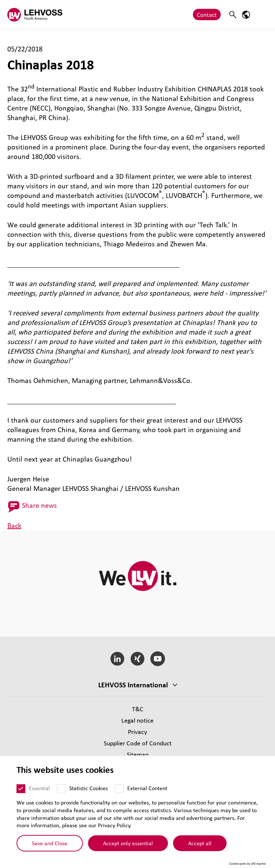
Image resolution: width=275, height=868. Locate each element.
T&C (138, 709)
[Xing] (138, 659)
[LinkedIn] (118, 659)
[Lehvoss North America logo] (35, 15)
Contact (207, 15)
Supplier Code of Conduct (138, 743)
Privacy (137, 732)
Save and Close (50, 843)
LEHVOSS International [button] (133, 685)
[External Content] (119, 789)
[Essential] (21, 789)
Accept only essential (128, 843)
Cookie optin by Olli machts (247, 864)
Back (14, 525)
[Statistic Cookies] (61, 789)
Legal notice (137, 720)
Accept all (200, 843)
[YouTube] (157, 659)
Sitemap (138, 754)
